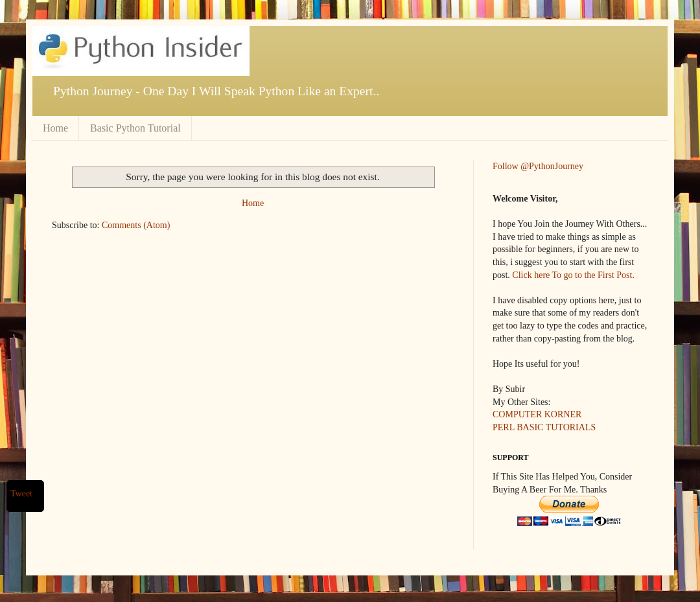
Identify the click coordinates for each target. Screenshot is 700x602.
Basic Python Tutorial (135, 128)
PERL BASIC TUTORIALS (544, 427)
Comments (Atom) (136, 225)
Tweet (21, 493)
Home (55, 128)
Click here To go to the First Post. (573, 275)
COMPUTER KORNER (537, 414)
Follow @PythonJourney (538, 166)
